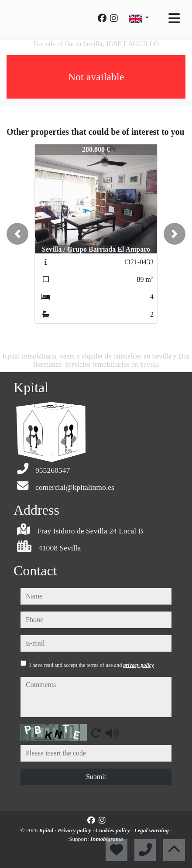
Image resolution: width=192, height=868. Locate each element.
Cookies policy (113, 830)
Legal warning (152, 830)
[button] (17, 234)
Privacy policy (75, 830)
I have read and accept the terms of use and (91, 665)
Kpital (47, 830)
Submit (96, 777)
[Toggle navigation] (174, 18)
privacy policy (138, 665)
